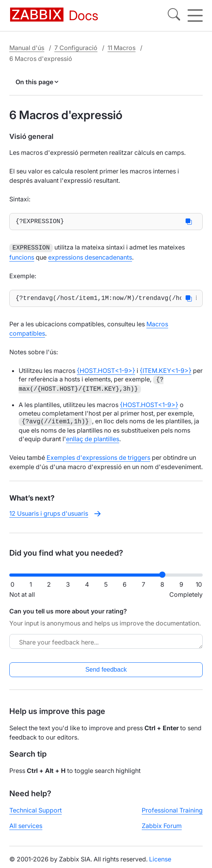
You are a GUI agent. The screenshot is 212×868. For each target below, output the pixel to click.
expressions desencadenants (90, 258)
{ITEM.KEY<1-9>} (166, 372)
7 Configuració (76, 47)
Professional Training (172, 813)
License (160, 861)
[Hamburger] (195, 16)
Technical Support (36, 813)
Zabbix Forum (162, 828)
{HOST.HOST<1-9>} (106, 372)
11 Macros (122, 47)
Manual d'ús (27, 47)
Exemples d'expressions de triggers (98, 459)
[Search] (174, 16)
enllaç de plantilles (93, 441)
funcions (22, 258)
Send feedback (106, 672)
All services (26, 828)
